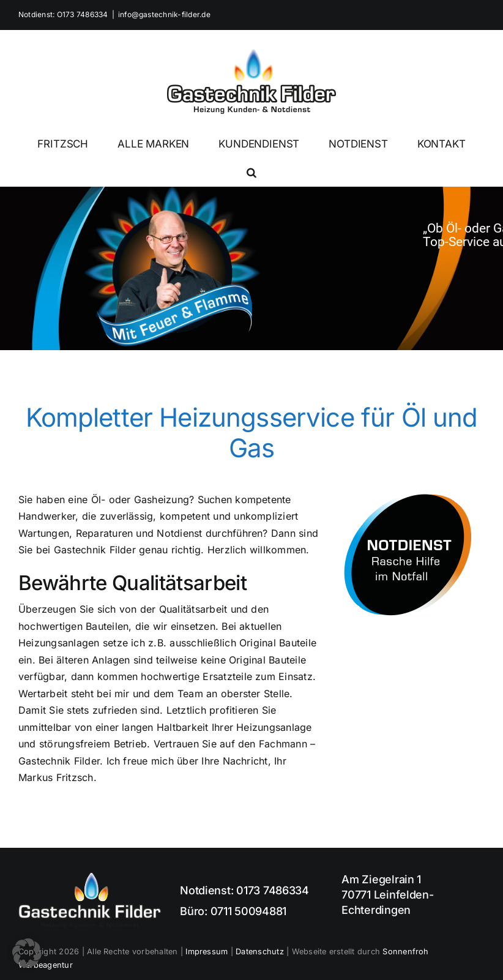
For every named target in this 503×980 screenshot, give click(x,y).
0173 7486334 (273, 890)
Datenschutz (260, 952)
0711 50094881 (249, 911)
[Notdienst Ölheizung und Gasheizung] (409, 496)
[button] (251, 172)
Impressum (207, 952)
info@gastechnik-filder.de (164, 14)
